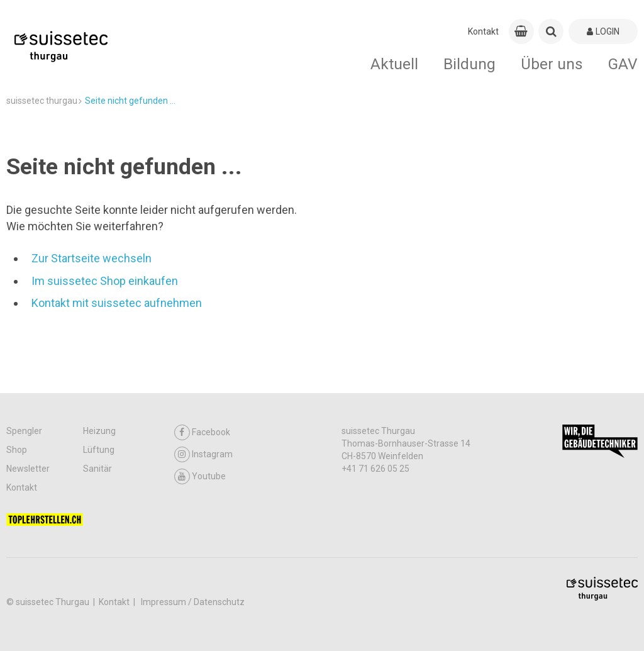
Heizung (99, 431)
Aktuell (394, 64)
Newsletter (28, 469)
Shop (17, 450)
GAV (623, 64)
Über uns (552, 64)
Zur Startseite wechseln (92, 258)
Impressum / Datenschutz (193, 602)
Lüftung (99, 450)
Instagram (203, 454)
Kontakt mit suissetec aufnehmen (117, 303)
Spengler (24, 431)
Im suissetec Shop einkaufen (105, 281)
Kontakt (483, 31)
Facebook (202, 432)
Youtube (200, 476)
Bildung (469, 64)
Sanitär (97, 469)
